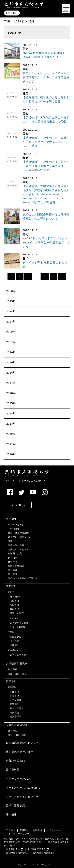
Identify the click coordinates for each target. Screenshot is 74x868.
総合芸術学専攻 (18, 655)
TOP (7, 21)
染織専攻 (15, 645)
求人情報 (13, 570)
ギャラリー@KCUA (18, 779)
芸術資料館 (13, 770)
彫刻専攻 (15, 605)
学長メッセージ (16, 525)
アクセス (11, 830)
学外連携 (13, 574)
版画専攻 (15, 609)
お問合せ (38, 830)
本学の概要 (14, 529)
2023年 (19, 21)
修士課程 (13, 669)
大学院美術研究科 (17, 664)
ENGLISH (12, 13)
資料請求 (24, 830)
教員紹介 (13, 558)
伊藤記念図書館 (15, 761)
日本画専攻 (16, 597)
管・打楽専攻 (17, 708)
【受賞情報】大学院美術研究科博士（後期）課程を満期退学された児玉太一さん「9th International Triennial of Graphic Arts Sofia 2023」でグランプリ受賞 (46, 194)
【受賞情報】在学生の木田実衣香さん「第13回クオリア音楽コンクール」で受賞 (46, 142)
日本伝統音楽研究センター (22, 743)
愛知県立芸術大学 (15, 853)
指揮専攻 (15, 696)
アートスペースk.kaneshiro (23, 788)
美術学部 (11, 586)
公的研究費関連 (16, 566)
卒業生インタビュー (18, 549)
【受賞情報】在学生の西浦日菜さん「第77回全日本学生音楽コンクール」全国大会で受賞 (46, 166)
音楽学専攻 (16, 716)
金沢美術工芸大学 (37, 849)
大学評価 (13, 562)
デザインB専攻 (18, 627)
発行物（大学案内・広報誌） (23, 578)
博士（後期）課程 (17, 674)
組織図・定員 (15, 553)
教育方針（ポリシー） (20, 537)
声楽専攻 (15, 713)
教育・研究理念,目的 (19, 533)
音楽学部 (11, 681)
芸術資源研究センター (20, 752)
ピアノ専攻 (16, 700)
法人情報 (11, 814)
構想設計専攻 (17, 613)
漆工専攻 (15, 641)
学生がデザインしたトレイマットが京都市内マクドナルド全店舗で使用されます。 (46, 77)
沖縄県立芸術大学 (41, 853)
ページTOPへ (18, 505)
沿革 (10, 541)
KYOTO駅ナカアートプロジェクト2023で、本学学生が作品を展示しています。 (46, 242)
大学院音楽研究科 (17, 725)
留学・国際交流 (15, 806)
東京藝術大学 (13, 849)
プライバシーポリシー (18, 834)
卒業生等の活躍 (16, 545)
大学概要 (11, 519)
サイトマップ (54, 830)
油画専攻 (15, 601)
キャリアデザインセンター (22, 797)
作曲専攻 (15, 692)
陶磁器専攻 (16, 637)
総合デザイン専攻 (19, 623)
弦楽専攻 (15, 704)
